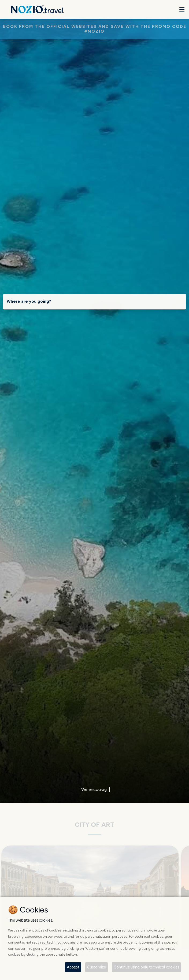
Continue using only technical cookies (146, 967)
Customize (97, 967)
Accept (73, 967)
